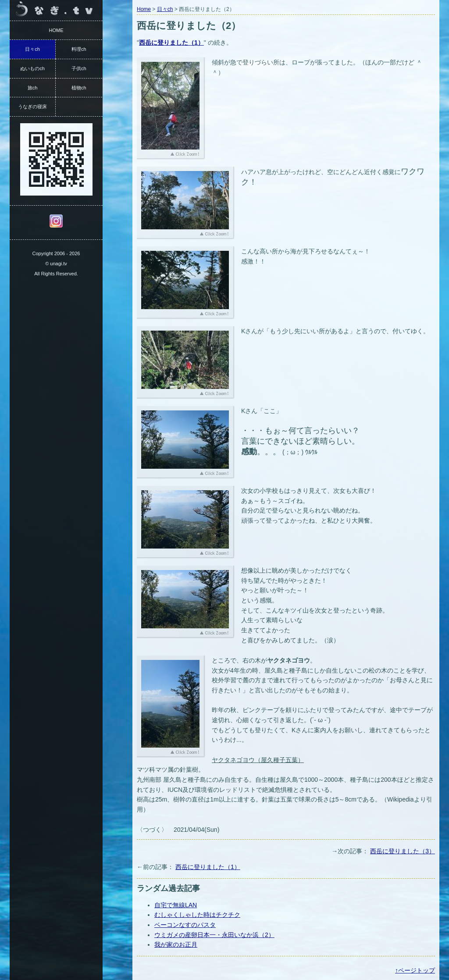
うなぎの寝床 (32, 107)
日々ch (165, 9)
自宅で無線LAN (176, 905)
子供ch (79, 68)
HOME (56, 30)
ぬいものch (32, 68)
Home (144, 9)
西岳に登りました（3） (403, 851)
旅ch (33, 88)
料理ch (79, 49)
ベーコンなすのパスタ (185, 925)
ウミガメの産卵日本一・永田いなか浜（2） (214, 935)
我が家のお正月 (176, 944)
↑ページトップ (415, 970)
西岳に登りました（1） (208, 867)
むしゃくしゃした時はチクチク (197, 915)
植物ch (79, 88)
